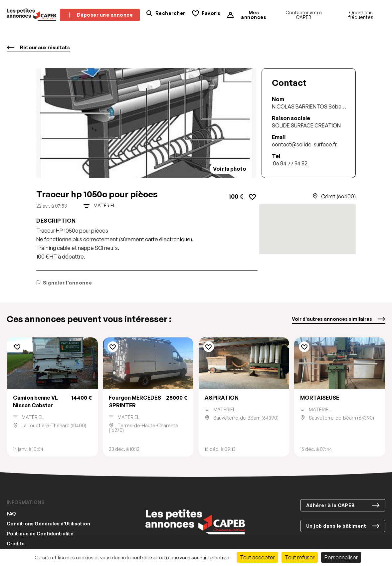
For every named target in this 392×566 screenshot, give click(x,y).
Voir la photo (230, 169)
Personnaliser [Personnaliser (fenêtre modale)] (341, 557)
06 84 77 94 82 (290, 163)
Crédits (16, 544)
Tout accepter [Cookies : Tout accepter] (257, 557)
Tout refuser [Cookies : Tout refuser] (300, 557)
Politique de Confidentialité (40, 534)
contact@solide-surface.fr (304, 144)
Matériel (104, 206)
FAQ (11, 514)
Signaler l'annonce (64, 283)
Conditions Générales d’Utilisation (48, 524)
